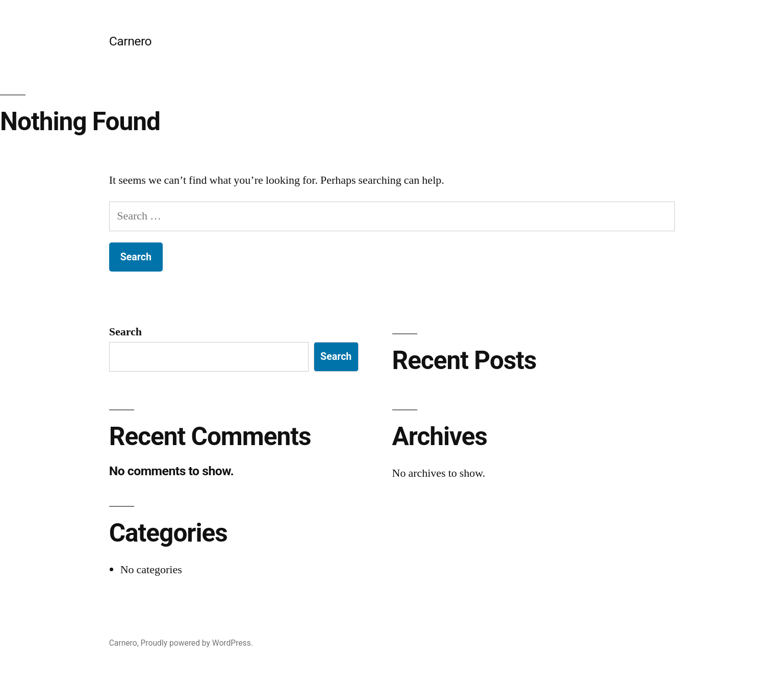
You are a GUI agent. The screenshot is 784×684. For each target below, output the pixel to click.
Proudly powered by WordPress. (197, 643)
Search (125, 332)
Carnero (131, 41)
